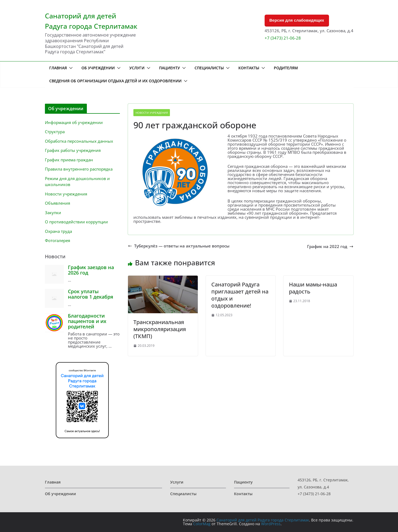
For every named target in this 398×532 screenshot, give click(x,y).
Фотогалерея (57, 240)
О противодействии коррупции (76, 222)
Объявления (57, 203)
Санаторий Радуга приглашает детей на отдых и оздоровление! (240, 295)
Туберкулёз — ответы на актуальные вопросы (179, 246)
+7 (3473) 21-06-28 (283, 38)
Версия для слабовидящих (297, 20)
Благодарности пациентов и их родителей (87, 321)
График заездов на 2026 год (91, 270)
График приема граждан (69, 160)
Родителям (286, 68)
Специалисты (209, 68)
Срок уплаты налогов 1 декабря (91, 294)
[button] (70, 68)
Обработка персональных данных (79, 141)
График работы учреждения (73, 150)
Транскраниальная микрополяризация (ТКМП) (160, 329)
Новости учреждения (152, 113)
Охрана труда (58, 231)
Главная (58, 68)
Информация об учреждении (74, 122)
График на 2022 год (330, 247)
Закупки (53, 213)
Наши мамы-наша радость (313, 288)
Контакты (249, 68)
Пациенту (170, 68)
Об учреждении (98, 68)
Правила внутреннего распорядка (79, 169)
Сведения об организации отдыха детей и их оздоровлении (115, 81)
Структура (55, 132)
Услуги (137, 68)
